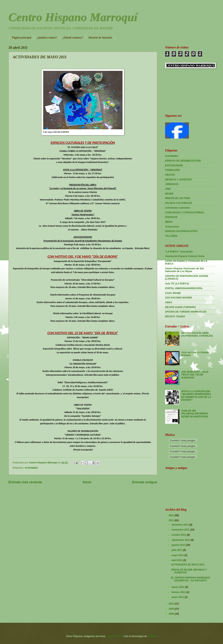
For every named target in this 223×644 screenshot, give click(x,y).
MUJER (169, 194)
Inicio (87, 482)
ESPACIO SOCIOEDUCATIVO (181, 231)
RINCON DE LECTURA (178, 198)
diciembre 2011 (180, 525)
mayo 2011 (178, 555)
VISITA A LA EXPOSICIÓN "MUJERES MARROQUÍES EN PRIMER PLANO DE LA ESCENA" (196, 396)
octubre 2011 (179, 535)
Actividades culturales (178, 208)
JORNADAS (172, 184)
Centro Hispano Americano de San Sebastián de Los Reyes (185, 270)
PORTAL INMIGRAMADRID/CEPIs (184, 288)
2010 (172, 604)
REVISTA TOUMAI (175, 317)
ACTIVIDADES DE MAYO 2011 (188, 565)
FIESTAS (170, 175)
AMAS (169, 302)
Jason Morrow (114, 636)
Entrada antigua (145, 482)
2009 (172, 609)
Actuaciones (172, 227)
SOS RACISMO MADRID (179, 298)
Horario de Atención (100, 38)
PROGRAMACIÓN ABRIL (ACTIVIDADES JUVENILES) (197, 334)
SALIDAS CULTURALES (179, 203)
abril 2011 (177, 560)
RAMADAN (171, 217)
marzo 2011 (178, 587)
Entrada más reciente (25, 482)
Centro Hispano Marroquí (73, 17)
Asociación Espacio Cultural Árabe (185, 256)
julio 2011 (177, 550)
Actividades (31, 468)
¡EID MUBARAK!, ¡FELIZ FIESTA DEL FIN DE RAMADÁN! (195, 375)
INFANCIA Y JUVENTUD (178, 180)
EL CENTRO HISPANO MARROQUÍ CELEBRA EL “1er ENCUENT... (190, 579)
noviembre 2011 (181, 530)
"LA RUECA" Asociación (179, 252)
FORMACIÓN (172, 170)
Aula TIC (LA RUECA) (177, 284)
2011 (172, 520)
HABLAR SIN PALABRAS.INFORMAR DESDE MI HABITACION (195, 414)
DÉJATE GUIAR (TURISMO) (180, 307)
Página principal (22, 38)
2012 (172, 515)
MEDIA (169, 222)
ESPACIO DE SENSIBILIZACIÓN (183, 161)
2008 (172, 614)
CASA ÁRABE (173, 293)
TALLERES (171, 236)
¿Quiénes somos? (47, 38)
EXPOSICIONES (174, 166)
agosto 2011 (179, 545)
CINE (168, 189)
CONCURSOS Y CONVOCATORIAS (185, 213)
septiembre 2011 (181, 540)
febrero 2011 (179, 592)
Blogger (152, 636)
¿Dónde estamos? (73, 38)
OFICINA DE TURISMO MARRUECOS (186, 312)
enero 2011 (178, 597)
